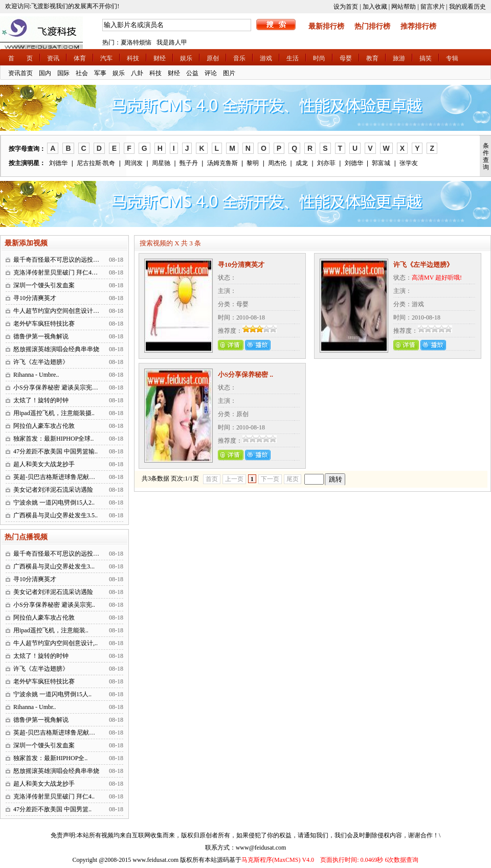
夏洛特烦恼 (136, 42)
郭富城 (381, 163)
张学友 (409, 163)
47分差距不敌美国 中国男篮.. (52, 809)
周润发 (133, 163)
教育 (372, 58)
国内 (45, 73)
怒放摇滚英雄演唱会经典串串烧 (56, 349)
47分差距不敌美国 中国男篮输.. (55, 451)
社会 (82, 73)
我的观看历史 (467, 7)
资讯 (53, 58)
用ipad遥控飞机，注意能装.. (51, 630)
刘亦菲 (326, 163)
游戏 (266, 58)
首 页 (20, 58)
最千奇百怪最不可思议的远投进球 (59, 260)
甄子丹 (189, 163)
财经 (160, 58)
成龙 (302, 163)
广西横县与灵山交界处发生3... (54, 566)
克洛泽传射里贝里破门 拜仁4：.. (57, 272)
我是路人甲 (172, 42)
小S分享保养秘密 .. (245, 374)
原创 (213, 58)
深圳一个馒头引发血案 (44, 285)
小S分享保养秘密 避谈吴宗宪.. (54, 605)
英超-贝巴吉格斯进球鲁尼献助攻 (57, 477)
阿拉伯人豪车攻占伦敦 (44, 426)
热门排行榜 (372, 26)
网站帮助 (404, 7)
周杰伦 (277, 163)
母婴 (346, 58)
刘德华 (58, 163)
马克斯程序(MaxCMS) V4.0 (278, 860)
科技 (133, 58)
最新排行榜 (326, 26)
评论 (211, 73)
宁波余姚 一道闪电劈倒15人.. (52, 694)
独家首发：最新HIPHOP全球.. (53, 439)
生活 (293, 58)
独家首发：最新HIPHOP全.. (50, 758)
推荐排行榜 (418, 26)
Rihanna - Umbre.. (36, 375)
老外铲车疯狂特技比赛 (44, 324)
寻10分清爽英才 (35, 298)
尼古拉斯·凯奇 (96, 163)
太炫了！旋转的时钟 (41, 400)
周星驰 (161, 163)
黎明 (253, 163)
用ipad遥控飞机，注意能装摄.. (54, 413)
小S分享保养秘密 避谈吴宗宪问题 (59, 387)
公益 (192, 73)
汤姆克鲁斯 (222, 163)
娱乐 (186, 58)
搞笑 (426, 58)
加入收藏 (375, 7)
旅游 (399, 58)
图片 (229, 73)
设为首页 (346, 7)
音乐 (239, 58)
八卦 (137, 73)
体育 (80, 58)
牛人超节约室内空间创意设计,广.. (59, 311)
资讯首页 (20, 73)
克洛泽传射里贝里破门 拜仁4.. (54, 796)
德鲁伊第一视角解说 (41, 336)
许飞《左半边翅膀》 (41, 362)
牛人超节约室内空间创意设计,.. (55, 643)
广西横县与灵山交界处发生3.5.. (55, 515)
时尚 (319, 58)
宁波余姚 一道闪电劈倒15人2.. (54, 502)
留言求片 (433, 7)
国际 (63, 73)
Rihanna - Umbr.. (35, 707)
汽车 (106, 58)
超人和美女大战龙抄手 (44, 464)
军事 (100, 73)
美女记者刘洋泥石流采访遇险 (53, 490)
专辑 (452, 58)
